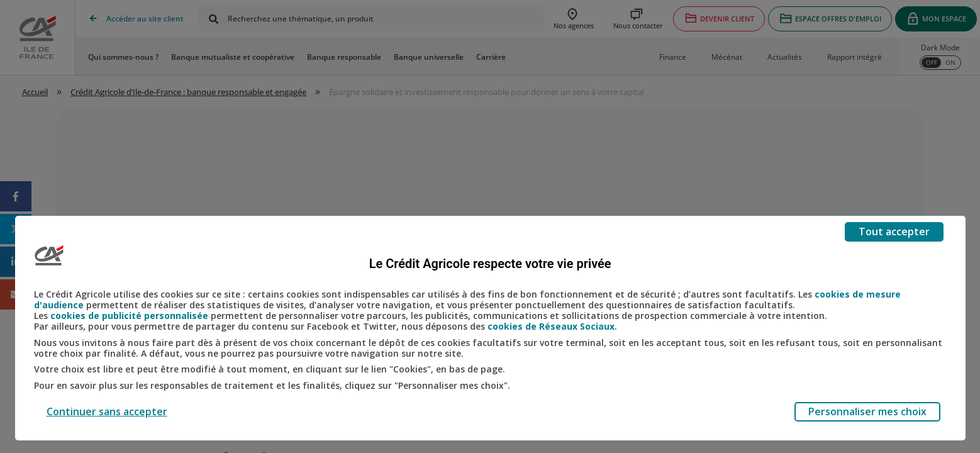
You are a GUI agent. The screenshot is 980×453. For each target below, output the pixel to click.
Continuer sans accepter (107, 411)
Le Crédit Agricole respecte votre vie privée (490, 264)
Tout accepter (894, 232)
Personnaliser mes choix (867, 411)
